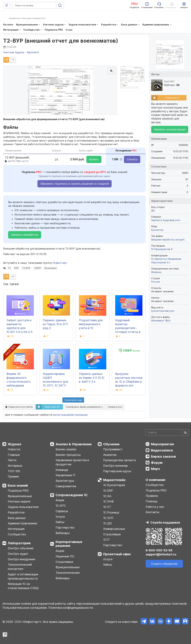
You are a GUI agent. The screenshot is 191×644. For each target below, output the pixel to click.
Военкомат (51, 268)
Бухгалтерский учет (163, 311)
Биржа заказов (163, 456)
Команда (62, 470)
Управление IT (66, 475)
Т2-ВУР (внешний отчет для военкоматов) (61, 41)
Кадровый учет (172, 220)
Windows (156, 272)
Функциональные (20, 496)
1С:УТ (107, 507)
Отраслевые (64, 562)
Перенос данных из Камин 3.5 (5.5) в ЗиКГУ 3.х (92, 378)
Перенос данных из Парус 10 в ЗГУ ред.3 (55, 324)
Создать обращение (164, 564)
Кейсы (60, 522)
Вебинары (63, 533)
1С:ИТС (61, 506)
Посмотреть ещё (73, 400)
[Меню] (7, 5)
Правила (152, 496)
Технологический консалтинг (20, 567)
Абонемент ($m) (161, 321)
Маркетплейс (114, 480)
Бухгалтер (157, 230)
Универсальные (114, 529)
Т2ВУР (37, 268)
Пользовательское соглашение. (25, 608)
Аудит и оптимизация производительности (23, 576)
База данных (17, 518)
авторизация (79, 415)
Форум (157, 463)
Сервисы (62, 511)
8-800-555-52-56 (159, 550)
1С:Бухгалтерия (114, 485)
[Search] (167, 433)
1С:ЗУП (108, 518)
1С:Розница (111, 512)
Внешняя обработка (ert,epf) (168, 240)
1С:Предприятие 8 (162, 249)
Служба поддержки (165, 522)
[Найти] (185, 433)
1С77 (106, 540)
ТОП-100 (14, 471)
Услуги (60, 517)
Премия (13, 476)
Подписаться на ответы (19, 407)
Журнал (14, 444)
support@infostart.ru (161, 554)
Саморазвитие (66, 486)
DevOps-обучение (21, 548)
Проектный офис (117, 554)
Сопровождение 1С (72, 495)
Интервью (15, 466)
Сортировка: (84, 407)
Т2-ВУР (26, 268)
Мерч (155, 469)
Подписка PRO (18, 491)
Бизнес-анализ (66, 449)
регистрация (61, 415)
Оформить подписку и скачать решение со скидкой (75, 184)
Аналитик (110, 455)
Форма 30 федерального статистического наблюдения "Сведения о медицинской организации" (18, 385)
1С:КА (107, 496)
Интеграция (16, 529)
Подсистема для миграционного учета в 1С (91, 324)
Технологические (68, 573)
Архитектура (65, 481)
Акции (60, 500)
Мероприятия (162, 444)
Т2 (9, 268)
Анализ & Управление (74, 444)
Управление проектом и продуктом (72, 462)
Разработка (16, 512)
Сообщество (17, 534)
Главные (14, 455)
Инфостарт (60, 263)
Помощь (152, 501)
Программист (113, 449)
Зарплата (157, 220)
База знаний (18, 485)
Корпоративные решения (69, 544)
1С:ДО (108, 523)
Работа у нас (155, 507)
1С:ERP (108, 491)
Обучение (111, 444)
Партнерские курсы (117, 471)
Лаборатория (19, 543)
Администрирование (22, 523)
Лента (12, 460)
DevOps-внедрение (21, 559)
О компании (155, 480)
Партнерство (65, 527)
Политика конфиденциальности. (71, 608)
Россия (155, 282)
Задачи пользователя (23, 507)
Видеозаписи (162, 450)
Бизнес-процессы (68, 455)
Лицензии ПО (65, 556)
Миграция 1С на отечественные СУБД (23, 586)
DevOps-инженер (116, 466)
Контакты (152, 512)
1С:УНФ (108, 501)
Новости (14, 449)
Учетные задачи (19, 501)
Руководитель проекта (119, 460)
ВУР (16, 268)
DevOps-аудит (18, 554)
